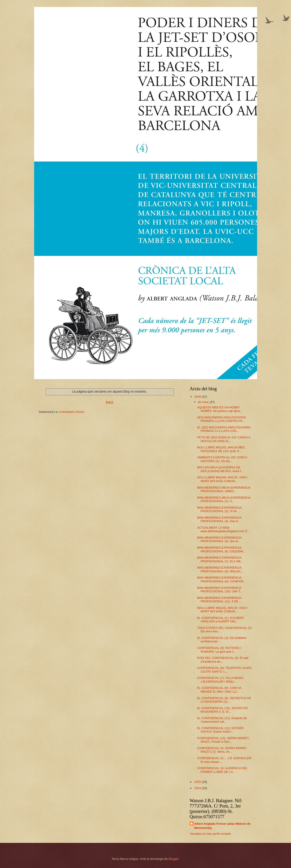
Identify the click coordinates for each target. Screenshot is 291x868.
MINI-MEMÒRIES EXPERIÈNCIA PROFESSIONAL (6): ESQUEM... (221, 549)
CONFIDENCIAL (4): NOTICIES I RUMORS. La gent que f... (219, 650)
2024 (198, 788)
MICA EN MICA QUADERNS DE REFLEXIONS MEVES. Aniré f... (220, 469)
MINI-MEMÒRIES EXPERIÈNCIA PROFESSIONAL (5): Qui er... (219, 539)
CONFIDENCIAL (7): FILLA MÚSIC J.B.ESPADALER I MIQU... (221, 680)
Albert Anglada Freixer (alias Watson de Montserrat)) (222, 826)
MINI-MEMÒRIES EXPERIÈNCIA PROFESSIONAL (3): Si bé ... (219, 509)
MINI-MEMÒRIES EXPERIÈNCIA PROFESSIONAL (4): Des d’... (219, 519)
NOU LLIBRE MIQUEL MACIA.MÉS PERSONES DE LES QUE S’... (221, 449)
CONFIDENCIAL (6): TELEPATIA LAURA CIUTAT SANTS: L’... (224, 670)
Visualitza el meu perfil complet (210, 834)
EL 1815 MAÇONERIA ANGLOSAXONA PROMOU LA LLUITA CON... (224, 429)
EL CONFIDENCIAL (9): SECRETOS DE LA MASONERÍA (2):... (224, 700)
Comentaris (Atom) (72, 412)
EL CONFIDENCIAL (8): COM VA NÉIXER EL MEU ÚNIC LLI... (219, 690)
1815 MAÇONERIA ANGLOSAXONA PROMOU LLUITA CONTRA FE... (222, 419)
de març (204, 402)
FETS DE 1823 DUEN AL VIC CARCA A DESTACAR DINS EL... (224, 439)
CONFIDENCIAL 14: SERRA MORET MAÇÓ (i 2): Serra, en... (222, 750)
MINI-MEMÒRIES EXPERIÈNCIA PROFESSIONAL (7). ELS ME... (220, 559)
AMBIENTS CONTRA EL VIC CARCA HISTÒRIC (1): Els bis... (222, 459)
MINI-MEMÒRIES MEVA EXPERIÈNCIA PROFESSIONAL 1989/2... (224, 489)
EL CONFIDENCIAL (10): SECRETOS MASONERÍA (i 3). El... (222, 710)
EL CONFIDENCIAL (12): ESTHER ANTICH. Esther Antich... (220, 730)
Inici (109, 402)
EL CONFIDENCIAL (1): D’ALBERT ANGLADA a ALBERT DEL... (221, 620)
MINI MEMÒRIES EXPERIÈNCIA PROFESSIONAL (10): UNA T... (220, 590)
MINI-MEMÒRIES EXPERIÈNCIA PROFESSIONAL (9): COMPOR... (222, 579)
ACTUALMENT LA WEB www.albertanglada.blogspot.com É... (224, 529)
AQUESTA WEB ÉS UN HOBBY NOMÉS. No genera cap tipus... (220, 409)
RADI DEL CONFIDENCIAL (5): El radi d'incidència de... (223, 660)
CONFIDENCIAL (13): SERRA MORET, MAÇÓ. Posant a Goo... (223, 740)
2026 (198, 397)
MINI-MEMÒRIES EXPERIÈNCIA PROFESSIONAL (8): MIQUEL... (221, 569)
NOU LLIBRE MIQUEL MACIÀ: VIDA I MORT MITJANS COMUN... (222, 479)
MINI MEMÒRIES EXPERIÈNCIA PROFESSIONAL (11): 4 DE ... (219, 600)
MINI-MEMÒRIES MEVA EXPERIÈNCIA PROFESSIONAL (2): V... (224, 499)
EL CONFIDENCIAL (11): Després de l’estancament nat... (222, 720)
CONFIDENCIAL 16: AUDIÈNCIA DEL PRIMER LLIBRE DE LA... (222, 770)
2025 (198, 782)
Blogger (174, 859)
